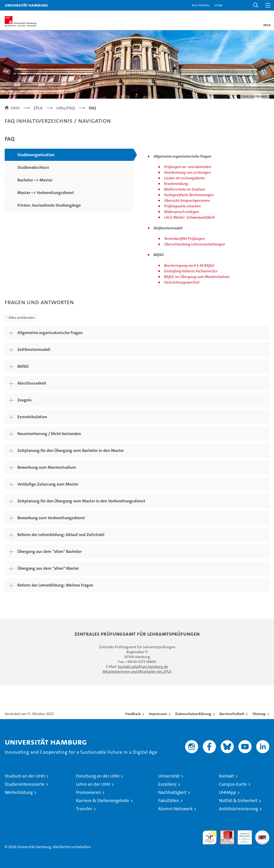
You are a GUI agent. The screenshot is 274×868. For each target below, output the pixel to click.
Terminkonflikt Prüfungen (184, 239)
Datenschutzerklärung (193, 714)
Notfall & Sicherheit (238, 801)
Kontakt (227, 776)
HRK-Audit (242, 835)
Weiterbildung (19, 792)
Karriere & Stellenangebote (103, 801)
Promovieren (88, 792)
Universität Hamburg (26, 5)
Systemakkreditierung (262, 833)
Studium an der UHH (25, 776)
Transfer (84, 809)
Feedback (133, 714)
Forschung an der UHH (98, 776)
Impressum (158, 714)
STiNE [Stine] (218, 5)
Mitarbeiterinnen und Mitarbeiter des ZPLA (137, 672)
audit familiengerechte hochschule (210, 837)
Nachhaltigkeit (172, 792)
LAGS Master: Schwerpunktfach (189, 217)
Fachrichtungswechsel (182, 282)
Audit (225, 833)
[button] (256, 5)
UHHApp (228, 792)
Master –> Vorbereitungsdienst (46, 193)
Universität (169, 776)
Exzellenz (167, 784)
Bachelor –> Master (35, 180)
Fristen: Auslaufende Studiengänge (49, 205)
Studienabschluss (33, 167)
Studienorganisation (36, 155)
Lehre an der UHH (93, 784)
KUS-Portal (201, 5)
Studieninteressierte (25, 784)
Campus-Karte (233, 784)
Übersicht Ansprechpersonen (187, 200)
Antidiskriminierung (239, 809)
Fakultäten (169, 801)
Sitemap (259, 714)
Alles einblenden (22, 318)
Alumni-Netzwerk (175, 809)
